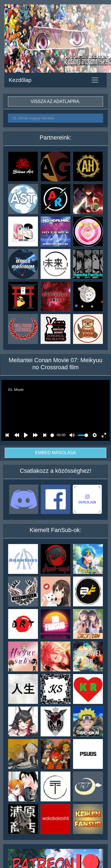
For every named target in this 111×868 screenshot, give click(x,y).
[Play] (26, 435)
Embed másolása (55, 453)
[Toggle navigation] (95, 80)
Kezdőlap (20, 80)
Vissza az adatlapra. (56, 101)
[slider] (52, 435)
